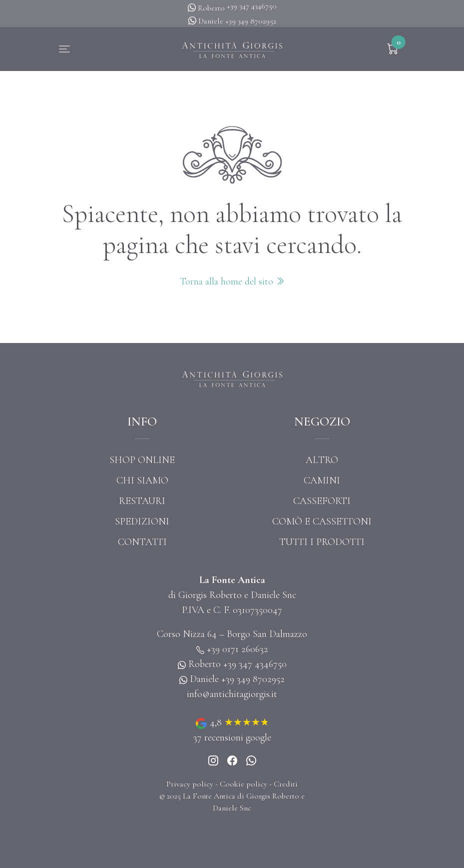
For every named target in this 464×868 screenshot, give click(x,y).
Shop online (142, 460)
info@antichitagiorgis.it (232, 694)
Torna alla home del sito (232, 281)
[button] (64, 49)
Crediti (286, 784)
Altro (322, 460)
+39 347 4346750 (252, 6)
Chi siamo (142, 480)
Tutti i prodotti (322, 542)
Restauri (142, 501)
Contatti (142, 542)
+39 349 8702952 (251, 21)
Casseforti (322, 501)
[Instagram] (213, 761)
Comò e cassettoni (322, 521)
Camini (322, 480)
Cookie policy (243, 784)
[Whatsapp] (251, 761)
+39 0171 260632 (237, 649)
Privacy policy (190, 784)
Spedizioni (142, 521)
